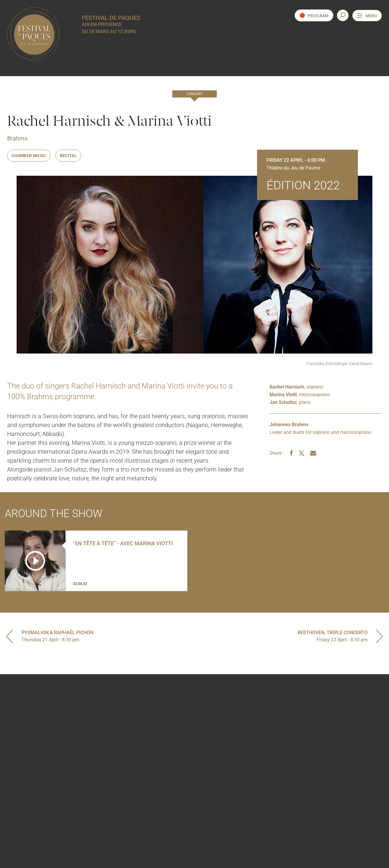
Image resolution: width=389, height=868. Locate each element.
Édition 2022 (126, 47)
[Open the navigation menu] (367, 16)
